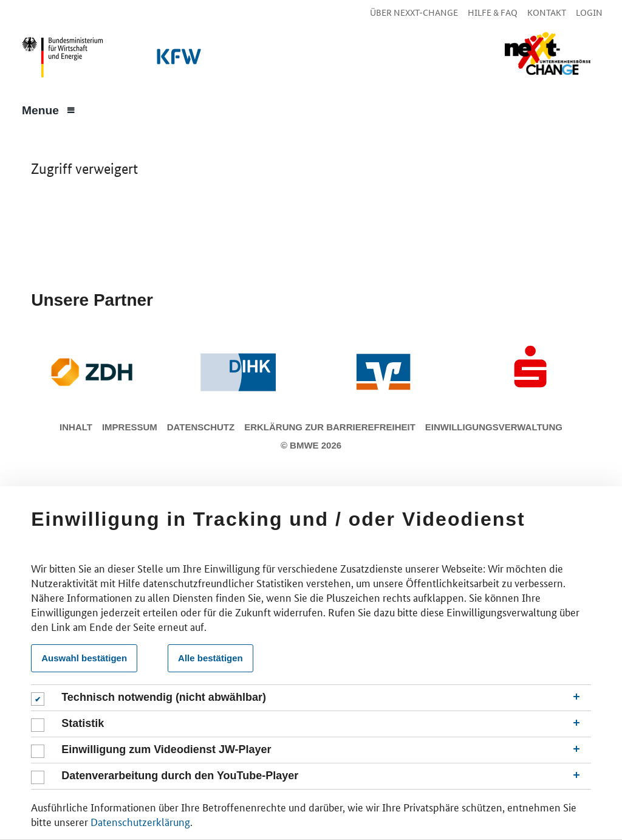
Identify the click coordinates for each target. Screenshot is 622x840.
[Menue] (49, 109)
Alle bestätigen (210, 658)
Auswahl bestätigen (84, 658)
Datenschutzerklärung (140, 821)
